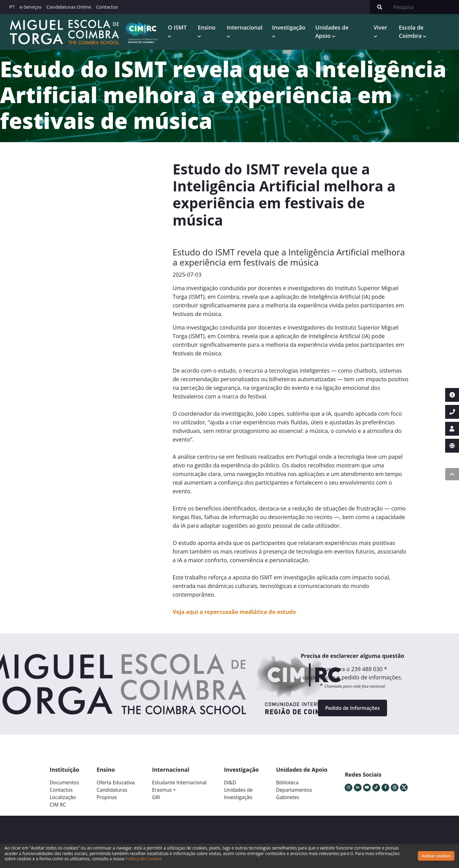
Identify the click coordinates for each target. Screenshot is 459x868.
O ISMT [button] (177, 27)
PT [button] (12, 7)
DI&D (230, 782)
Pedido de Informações (352, 708)
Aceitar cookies (436, 856)
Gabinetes (288, 797)
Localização (63, 797)
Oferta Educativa (116, 782)
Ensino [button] (207, 27)
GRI (156, 797)
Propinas (107, 797)
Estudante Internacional (179, 782)
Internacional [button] (245, 27)
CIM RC (58, 805)
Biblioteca (287, 782)
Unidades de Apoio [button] (332, 32)
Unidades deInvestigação (238, 794)
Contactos (107, 7)
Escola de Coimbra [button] (411, 32)
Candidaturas (112, 790)
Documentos (64, 782)
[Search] (424, 7)
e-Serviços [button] (31, 7)
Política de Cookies (144, 859)
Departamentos (294, 790)
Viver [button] (381, 27)
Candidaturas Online (69, 7)
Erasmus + (164, 790)
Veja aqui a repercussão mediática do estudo (234, 612)
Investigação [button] (289, 27)
